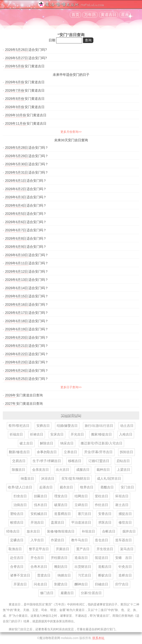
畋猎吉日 (17, 523)
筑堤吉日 (102, 558)
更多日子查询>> (71, 387)
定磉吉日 (17, 540)
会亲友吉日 (40, 470)
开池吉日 (37, 523)
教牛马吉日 (80, 540)
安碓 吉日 (124, 558)
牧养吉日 (87, 487)
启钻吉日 (123, 461)
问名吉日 (40, 584)
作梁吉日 (58, 540)
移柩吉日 (75, 461)
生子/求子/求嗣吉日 (47, 461)
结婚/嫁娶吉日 (67, 426)
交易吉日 (19, 461)
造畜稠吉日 (62, 514)
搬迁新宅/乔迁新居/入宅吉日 (102, 443)
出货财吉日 (83, 567)
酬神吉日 (81, 584)
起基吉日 (46, 487)
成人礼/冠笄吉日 (109, 479)
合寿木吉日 (39, 567)
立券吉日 (70, 452)
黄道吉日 (109, 15)
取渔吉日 (15, 549)
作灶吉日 (102, 505)
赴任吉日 (17, 558)
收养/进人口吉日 (20, 487)
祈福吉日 (16, 434)
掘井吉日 (129, 531)
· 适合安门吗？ (26, 148)
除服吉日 (18, 470)
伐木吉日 (40, 505)
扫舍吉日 (20, 496)
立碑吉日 (81, 505)
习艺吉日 (84, 575)
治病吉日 (20, 505)
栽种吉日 (103, 470)
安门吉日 (127, 487)
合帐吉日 (109, 531)
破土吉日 (26, 443)
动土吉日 (127, 426)
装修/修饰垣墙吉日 (61, 531)
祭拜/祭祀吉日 (19, 426)
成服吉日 (83, 470)
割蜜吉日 (61, 584)
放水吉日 (33, 531)
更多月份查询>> (71, 132)
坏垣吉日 (122, 496)
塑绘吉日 (17, 514)
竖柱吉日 (102, 496)
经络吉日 (13, 531)
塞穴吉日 (84, 514)
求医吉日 (105, 523)
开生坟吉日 (105, 549)
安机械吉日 (39, 514)
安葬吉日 (43, 426)
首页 (75, 15)
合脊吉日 (17, 567)
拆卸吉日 (126, 452)
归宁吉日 (122, 584)
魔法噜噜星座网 (50, 638)
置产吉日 (83, 549)
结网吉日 (81, 496)
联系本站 (98, 638)
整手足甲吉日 (39, 549)
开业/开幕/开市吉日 (98, 452)
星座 (125, 15)
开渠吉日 (20, 584)
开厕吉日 (62, 549)
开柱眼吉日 (59, 558)
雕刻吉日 (61, 567)
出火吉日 (62, 470)
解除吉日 (47, 443)
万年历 (90, 15)
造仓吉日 (102, 540)
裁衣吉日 (66, 487)
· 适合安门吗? (25, 50)
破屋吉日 (61, 505)
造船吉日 (105, 567)
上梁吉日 (124, 470)
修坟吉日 (125, 523)
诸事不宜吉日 (20, 575)
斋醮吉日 (107, 487)
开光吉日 (77, 434)
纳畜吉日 (27, 479)
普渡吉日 (44, 575)
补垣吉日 (88, 531)
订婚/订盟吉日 (99, 461)
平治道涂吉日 (81, 523)
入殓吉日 (126, 434)
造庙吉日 (81, 558)
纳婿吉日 (64, 575)
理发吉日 (61, 496)
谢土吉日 (122, 505)
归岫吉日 (102, 584)
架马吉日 (127, 549)
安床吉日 (57, 434)
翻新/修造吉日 (19, 452)
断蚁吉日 (105, 575)
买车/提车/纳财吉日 (76, 479)
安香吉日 (105, 514)
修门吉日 (47, 593)
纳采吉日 (67, 443)
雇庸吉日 (67, 593)
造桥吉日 (125, 575)
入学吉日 (37, 540)
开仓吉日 (37, 558)
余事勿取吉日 (47, 452)
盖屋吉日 (58, 523)
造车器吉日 (124, 540)
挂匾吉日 (40, 496)
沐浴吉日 (48, 479)
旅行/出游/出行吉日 (99, 426)
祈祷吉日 (37, 434)
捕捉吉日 (125, 514)
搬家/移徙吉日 (101, 434)
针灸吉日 (125, 567)
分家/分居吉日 (91, 593)
